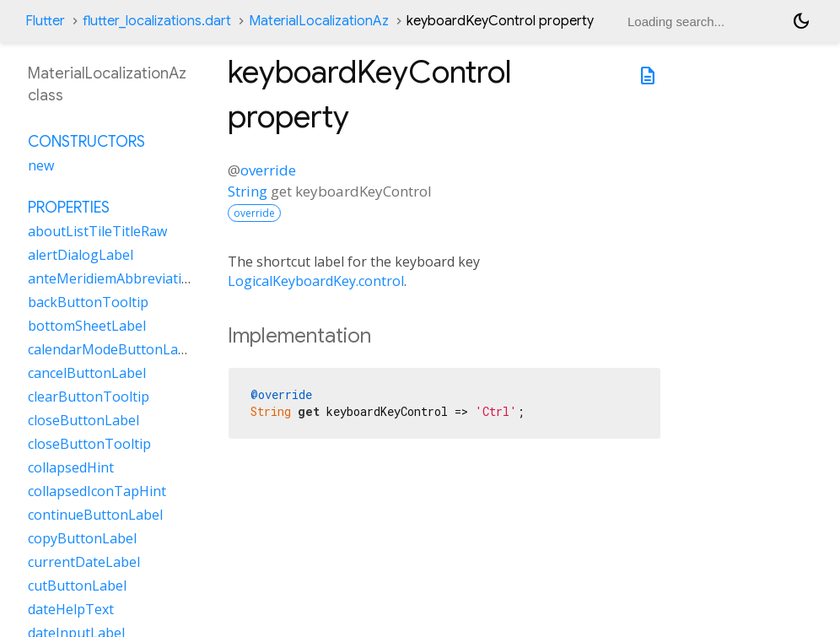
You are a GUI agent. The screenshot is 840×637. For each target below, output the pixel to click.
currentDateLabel (84, 562)
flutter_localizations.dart (157, 21)
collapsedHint (71, 467)
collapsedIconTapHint (97, 491)
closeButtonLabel (83, 420)
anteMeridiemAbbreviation (113, 278)
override (268, 170)
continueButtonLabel (95, 515)
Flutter (45, 21)
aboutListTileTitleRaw (97, 231)
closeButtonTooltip (89, 444)
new (41, 165)
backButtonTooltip (88, 302)
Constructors (86, 142)
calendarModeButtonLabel (113, 349)
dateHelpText (71, 609)
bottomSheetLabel (87, 326)
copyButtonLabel (82, 538)
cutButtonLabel (77, 586)
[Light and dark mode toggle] (801, 21)
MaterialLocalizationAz (319, 21)
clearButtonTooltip (89, 397)
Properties (69, 208)
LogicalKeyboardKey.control (316, 281)
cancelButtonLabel (87, 373)
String (248, 191)
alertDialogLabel (81, 255)
